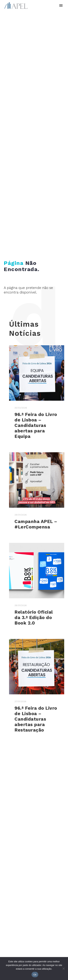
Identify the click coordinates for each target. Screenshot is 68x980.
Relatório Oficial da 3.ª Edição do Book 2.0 (34, 618)
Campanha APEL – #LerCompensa (36, 524)
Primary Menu (61, 5)
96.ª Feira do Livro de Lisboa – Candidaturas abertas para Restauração (36, 719)
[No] (63, 969)
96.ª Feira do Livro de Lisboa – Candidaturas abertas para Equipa (36, 425)
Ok (35, 975)
